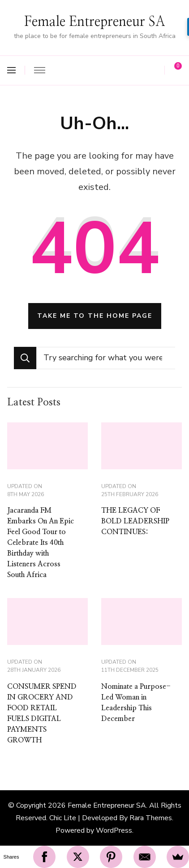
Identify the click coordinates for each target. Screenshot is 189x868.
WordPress (114, 830)
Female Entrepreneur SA (95, 22)
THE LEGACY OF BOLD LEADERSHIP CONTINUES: (135, 521)
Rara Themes (151, 818)
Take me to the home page (95, 316)
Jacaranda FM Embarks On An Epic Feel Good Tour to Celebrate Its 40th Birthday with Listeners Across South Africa (41, 543)
